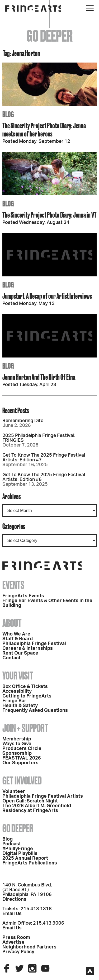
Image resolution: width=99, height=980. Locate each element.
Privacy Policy (18, 952)
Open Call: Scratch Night (30, 801)
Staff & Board (18, 639)
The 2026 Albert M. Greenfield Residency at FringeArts (37, 808)
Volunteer (14, 792)
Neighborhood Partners (29, 947)
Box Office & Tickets (25, 687)
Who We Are (16, 634)
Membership (17, 739)
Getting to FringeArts (27, 696)
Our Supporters (20, 763)
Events (13, 585)
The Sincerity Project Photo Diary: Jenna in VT (49, 215)
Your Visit (18, 676)
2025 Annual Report (25, 858)
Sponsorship (17, 753)
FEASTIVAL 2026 (22, 758)
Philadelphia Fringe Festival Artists (43, 796)
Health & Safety (20, 706)
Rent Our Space (20, 653)
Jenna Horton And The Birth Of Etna (39, 377)
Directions (14, 899)
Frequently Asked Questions (35, 710)
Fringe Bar (14, 701)
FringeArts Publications (30, 863)
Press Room (16, 938)
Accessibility (17, 691)
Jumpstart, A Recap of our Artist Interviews (47, 296)
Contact (11, 658)
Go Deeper (18, 828)
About (12, 623)
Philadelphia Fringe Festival (34, 644)
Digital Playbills (20, 854)
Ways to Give (17, 744)
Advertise (13, 942)
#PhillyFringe (18, 849)
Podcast (12, 844)
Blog (8, 839)
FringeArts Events (23, 596)
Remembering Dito (23, 421)
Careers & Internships (28, 648)
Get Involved (22, 781)
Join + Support (25, 728)
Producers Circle (22, 749)
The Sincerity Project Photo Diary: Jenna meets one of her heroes (44, 130)
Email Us (12, 914)
